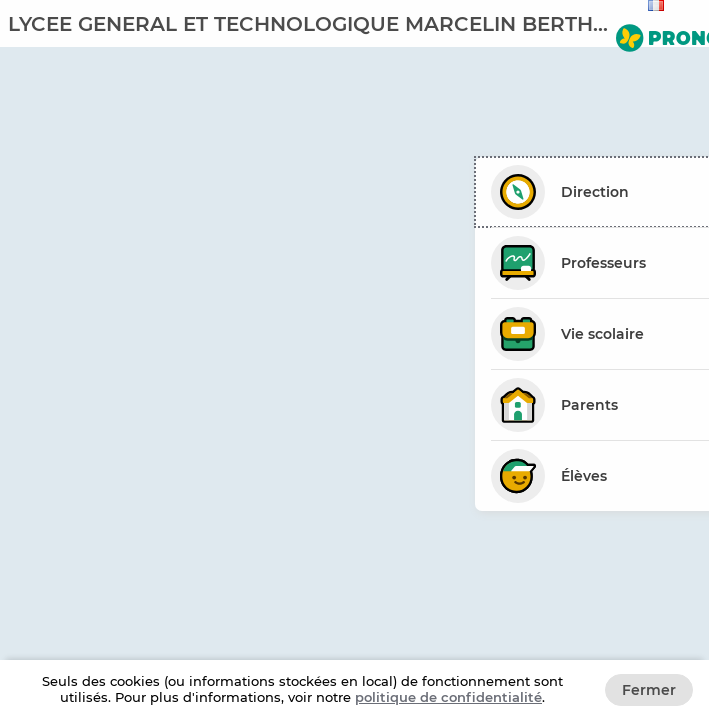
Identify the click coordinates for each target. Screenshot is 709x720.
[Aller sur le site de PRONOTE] (658, 34)
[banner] (354, 23)
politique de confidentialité (448, 697)
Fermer (649, 690)
